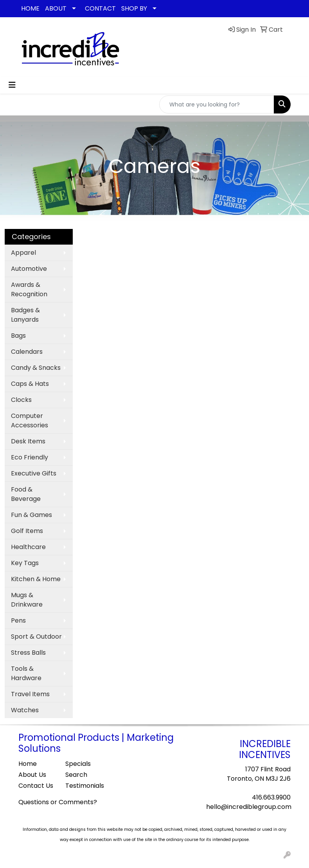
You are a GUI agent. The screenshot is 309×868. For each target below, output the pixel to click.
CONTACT (100, 8)
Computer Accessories (30, 420)
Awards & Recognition (29, 289)
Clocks (21, 400)
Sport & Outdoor (36, 637)
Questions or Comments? (58, 802)
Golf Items (27, 531)
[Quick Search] (217, 104)
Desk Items (28, 441)
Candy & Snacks (36, 368)
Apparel (23, 253)
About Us (32, 775)
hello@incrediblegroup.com (249, 807)
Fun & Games (31, 515)
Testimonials (84, 786)
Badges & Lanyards (25, 315)
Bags (18, 336)
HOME (30, 8)
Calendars (27, 352)
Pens (18, 620)
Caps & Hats (30, 384)
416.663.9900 (271, 797)
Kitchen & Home (36, 579)
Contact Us (36, 786)
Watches (25, 710)
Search (76, 775)
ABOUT (56, 8)
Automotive (29, 269)
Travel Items (30, 694)
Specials (78, 764)
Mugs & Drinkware (27, 600)
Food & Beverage (26, 494)
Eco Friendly (30, 457)
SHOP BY (134, 8)
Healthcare (28, 547)
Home (28, 764)
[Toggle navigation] (12, 85)
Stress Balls (28, 653)
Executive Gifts (34, 473)
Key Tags (25, 563)
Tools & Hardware (26, 673)
